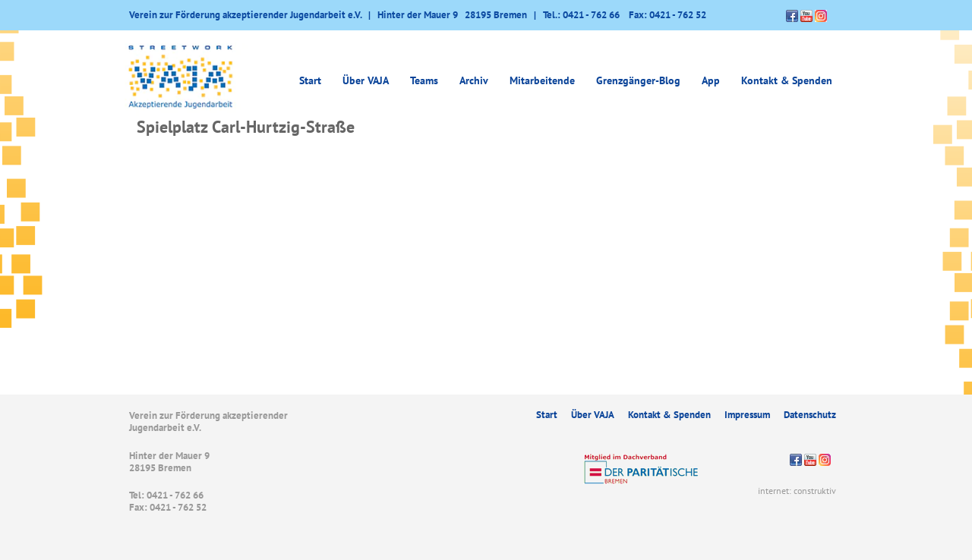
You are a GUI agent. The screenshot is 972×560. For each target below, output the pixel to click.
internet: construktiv (797, 491)
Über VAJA (366, 80)
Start (310, 80)
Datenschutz (810, 415)
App (711, 80)
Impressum (747, 415)
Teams (424, 80)
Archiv (474, 80)
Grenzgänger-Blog (638, 80)
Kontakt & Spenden (787, 80)
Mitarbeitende (542, 80)
